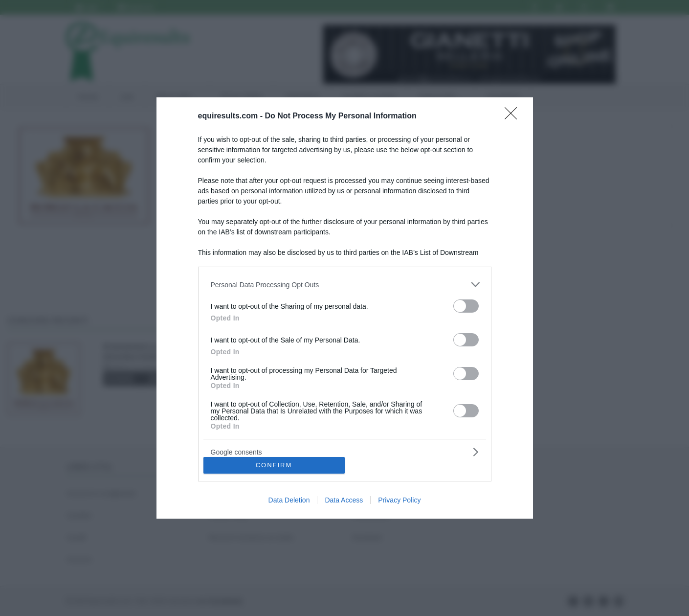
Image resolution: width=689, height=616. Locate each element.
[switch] (466, 306)
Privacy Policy (399, 500)
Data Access (344, 500)
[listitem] (345, 285)
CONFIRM (274, 465)
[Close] (514, 116)
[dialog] (345, 308)
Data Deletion (289, 500)
